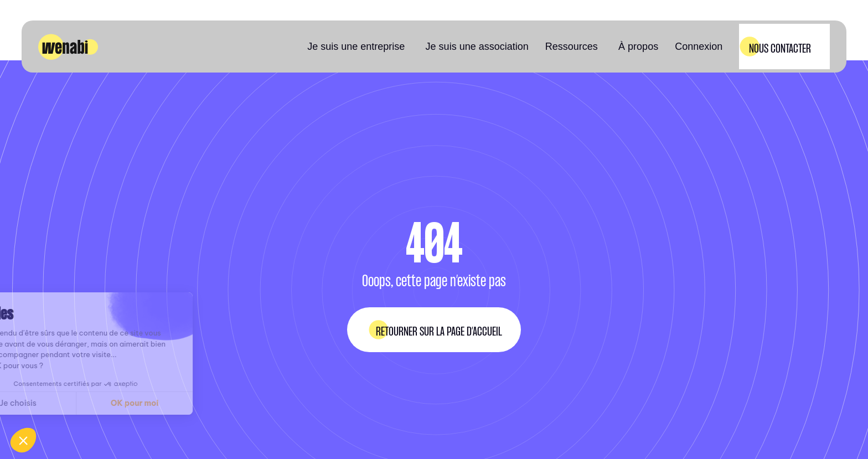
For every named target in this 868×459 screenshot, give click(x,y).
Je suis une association (477, 47)
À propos (638, 47)
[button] (358, 47)
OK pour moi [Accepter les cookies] (83, 403)
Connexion (699, 47)
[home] (68, 47)
